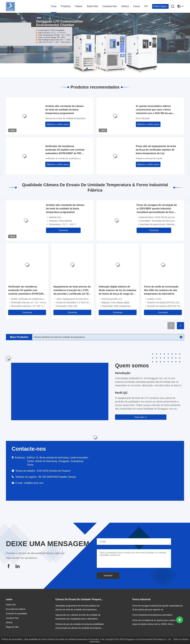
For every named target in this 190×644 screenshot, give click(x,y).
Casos (137, 6)
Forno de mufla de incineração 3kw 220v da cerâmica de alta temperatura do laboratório (161, 290)
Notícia (125, 6)
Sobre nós (92, 6)
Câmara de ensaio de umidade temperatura (65, 118)
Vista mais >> (141, 417)
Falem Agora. (160, 6)
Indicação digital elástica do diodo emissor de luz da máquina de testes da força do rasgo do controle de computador (117, 291)
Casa (54, 6)
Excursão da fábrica (16, 609)
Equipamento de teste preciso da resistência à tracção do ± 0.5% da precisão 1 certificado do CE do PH (72, 291)
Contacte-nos (110, 6)
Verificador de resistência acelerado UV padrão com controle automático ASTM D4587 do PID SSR (65, 150)
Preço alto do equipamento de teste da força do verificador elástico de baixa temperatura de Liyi (156, 150)
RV (146, 6)
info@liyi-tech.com (34, 483)
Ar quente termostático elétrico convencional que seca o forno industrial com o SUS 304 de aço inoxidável (154, 110)
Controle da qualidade (16, 614)
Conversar (63, 230)
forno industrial (143, 118)
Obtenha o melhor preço (58, 124)
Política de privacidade (12, 639)
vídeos (79, 6)
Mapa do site (12, 627)
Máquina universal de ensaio (149, 158)
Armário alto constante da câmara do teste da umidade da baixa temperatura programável (64, 110)
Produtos (66, 6)
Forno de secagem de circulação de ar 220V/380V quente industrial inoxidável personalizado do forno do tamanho (157, 209)
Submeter (108, 576)
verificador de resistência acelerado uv (63, 158)
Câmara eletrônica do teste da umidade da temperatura (59, 337)
